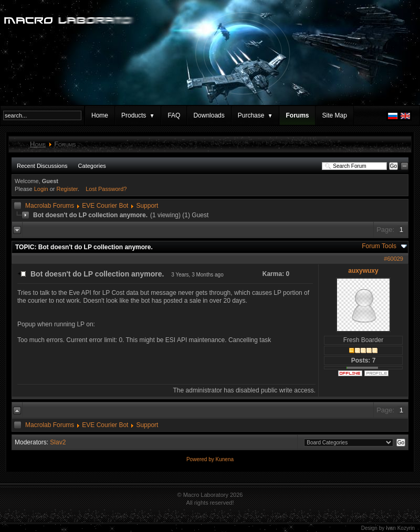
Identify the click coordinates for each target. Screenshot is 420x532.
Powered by (201, 459)
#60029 (393, 259)
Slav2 (58, 442)
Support (147, 206)
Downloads (209, 115)
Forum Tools (379, 246)
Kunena (225, 459)
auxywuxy (363, 271)
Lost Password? (106, 189)
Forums (297, 115)
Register (67, 189)
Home (100, 115)
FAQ (174, 115)
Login (41, 189)
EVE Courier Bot (105, 206)
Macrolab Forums (50, 206)
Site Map (334, 115)
